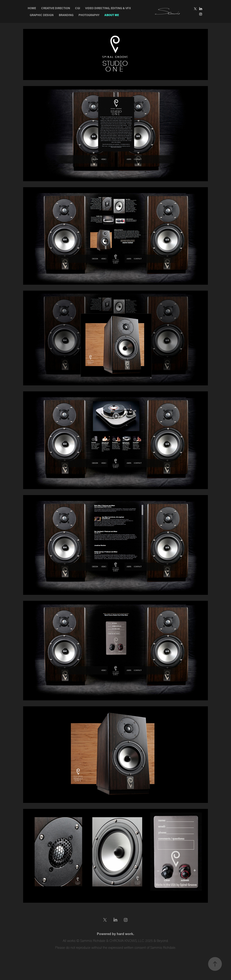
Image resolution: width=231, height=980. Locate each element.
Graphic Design (42, 15)
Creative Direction (56, 8)
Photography (89, 15)
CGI (78, 8)
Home (32, 8)
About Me (112, 15)
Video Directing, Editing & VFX (108, 8)
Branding (66, 15)
